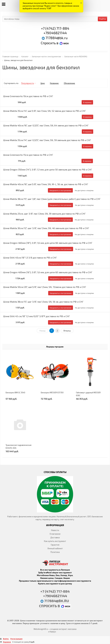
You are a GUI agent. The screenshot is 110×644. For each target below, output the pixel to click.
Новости (55, 530)
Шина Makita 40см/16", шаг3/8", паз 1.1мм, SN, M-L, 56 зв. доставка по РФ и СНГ (46, 184)
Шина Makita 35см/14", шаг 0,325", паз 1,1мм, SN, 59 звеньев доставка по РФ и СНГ (47, 140)
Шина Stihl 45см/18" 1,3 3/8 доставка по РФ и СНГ (30, 258)
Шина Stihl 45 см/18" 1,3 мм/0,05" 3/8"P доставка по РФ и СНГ (37, 316)
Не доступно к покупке (84, 190)
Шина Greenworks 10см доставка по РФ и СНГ (28, 96)
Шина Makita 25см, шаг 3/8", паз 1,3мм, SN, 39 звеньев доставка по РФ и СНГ (44, 214)
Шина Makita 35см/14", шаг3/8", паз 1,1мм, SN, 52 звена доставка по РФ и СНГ (45, 111)
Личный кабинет (55, 548)
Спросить (49, 43)
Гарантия (55, 545)
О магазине (55, 534)
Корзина (7, 642)
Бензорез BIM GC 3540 (15, 393)
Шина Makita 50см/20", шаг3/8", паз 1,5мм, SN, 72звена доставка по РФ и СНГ (45, 287)
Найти (102, 19)
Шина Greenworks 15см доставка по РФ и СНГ (28, 155)
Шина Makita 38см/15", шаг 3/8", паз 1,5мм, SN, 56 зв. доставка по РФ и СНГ (43, 302)
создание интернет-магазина (63, 629)
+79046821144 (55, 33)
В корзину (87, 102)
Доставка (55, 537)
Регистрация (16, 639)
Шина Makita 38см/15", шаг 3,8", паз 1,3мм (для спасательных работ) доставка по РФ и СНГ (52, 199)
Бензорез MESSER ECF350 (52, 393)
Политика (55, 552)
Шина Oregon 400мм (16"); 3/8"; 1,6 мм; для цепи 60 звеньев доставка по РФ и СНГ (48, 272)
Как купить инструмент (55, 541)
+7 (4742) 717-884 (55, 28)
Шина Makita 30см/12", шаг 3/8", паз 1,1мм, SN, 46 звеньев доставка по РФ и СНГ (46, 228)
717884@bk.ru (57, 38)
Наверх (52, 632)
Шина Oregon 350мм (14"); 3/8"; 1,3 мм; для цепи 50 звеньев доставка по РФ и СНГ (48, 169)
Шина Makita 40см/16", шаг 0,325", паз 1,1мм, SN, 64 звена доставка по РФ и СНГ (46, 125)
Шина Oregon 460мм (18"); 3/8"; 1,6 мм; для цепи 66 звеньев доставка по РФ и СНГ (48, 243)
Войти (6, 639)
